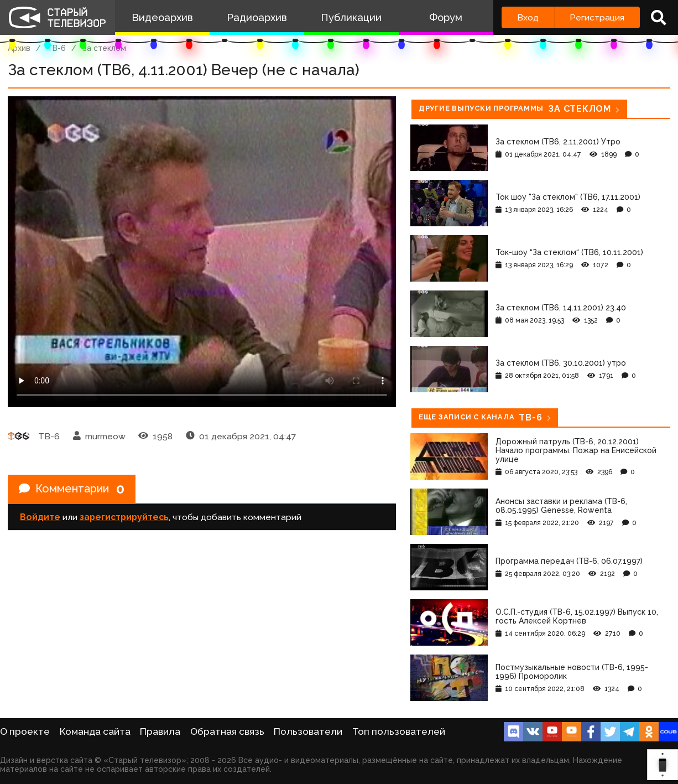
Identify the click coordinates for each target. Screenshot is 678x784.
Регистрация (597, 17)
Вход (528, 17)
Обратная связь (227, 731)
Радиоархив (257, 17)
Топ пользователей (399, 731)
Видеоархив (162, 17)
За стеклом (104, 48)
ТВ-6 (56, 48)
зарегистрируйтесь (124, 517)
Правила (160, 731)
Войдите (40, 517)
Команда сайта (95, 731)
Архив (19, 48)
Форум (446, 17)
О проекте (25, 731)
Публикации (351, 17)
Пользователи (308, 731)
